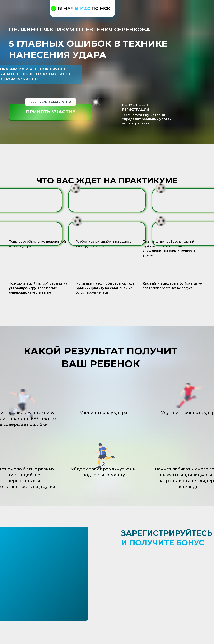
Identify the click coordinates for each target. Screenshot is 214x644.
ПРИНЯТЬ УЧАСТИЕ (51, 112)
